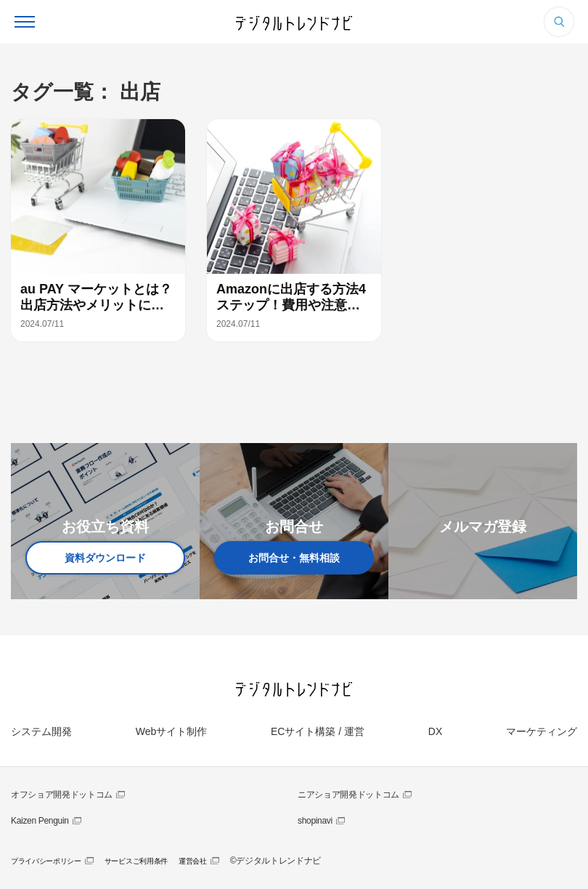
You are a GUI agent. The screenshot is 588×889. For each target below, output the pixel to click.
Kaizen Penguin (40, 821)
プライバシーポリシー (46, 861)
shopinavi (315, 821)
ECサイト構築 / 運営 (318, 731)
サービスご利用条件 (136, 861)
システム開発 (41, 731)
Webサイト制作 (172, 731)
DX (435, 731)
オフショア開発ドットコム (62, 795)
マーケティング (542, 731)
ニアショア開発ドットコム (348, 795)
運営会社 (193, 861)
